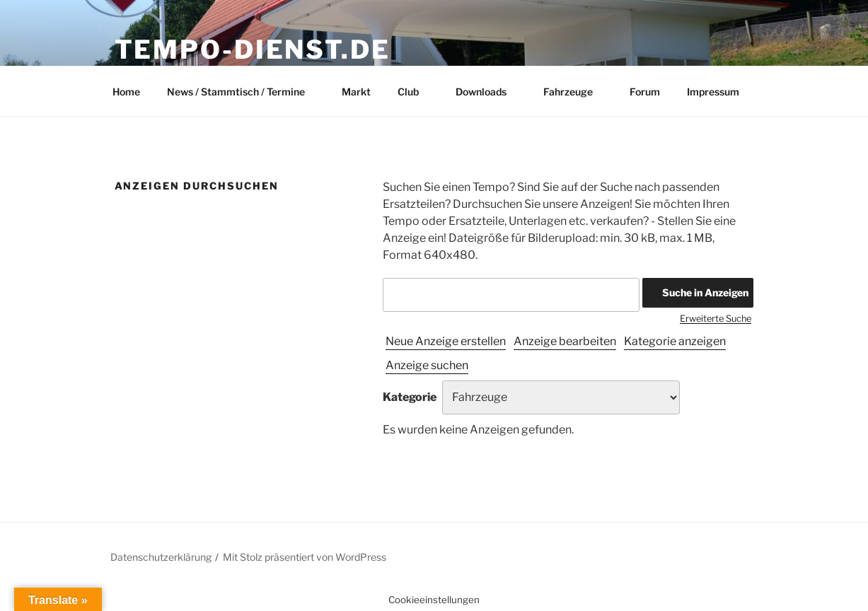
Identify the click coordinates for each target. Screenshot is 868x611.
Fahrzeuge (575, 92)
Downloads (488, 92)
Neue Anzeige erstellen (446, 341)
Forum (645, 92)
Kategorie (410, 397)
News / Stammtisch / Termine (243, 92)
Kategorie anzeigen (675, 341)
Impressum (713, 92)
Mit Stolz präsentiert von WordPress (305, 557)
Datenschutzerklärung (161, 557)
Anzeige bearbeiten (565, 341)
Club (415, 92)
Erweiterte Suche (716, 319)
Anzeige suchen (427, 365)
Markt (356, 92)
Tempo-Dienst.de (253, 50)
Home (126, 92)
